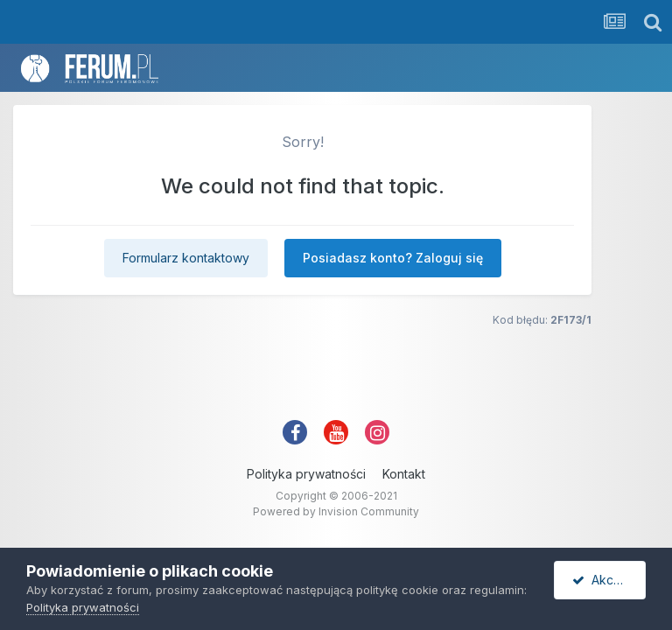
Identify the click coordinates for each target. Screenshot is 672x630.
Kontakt (404, 474)
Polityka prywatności (306, 474)
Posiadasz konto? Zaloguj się (393, 258)
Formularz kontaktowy (186, 258)
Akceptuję (609, 580)
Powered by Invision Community (336, 511)
